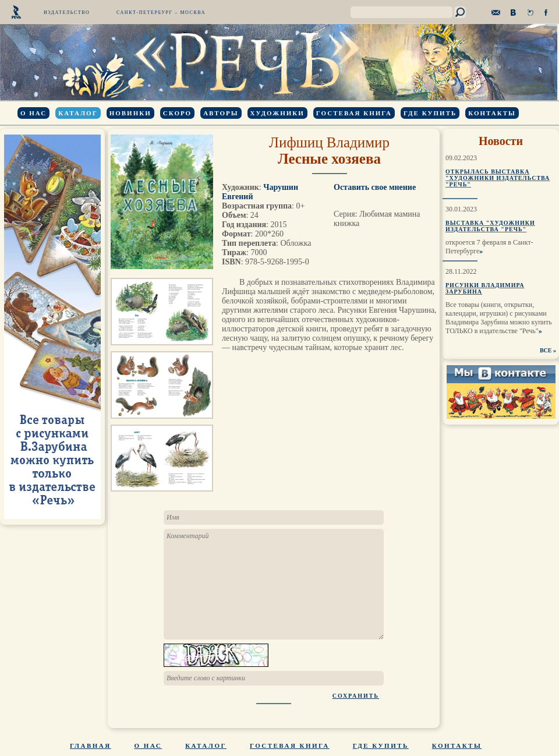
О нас (33, 113)
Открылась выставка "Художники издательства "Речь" (498, 178)
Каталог (78, 113)
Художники (277, 113)
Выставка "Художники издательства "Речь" (490, 226)
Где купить (430, 113)
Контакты (492, 113)
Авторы (221, 113)
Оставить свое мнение (375, 187)
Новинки (130, 113)
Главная (91, 746)
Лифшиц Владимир (329, 142)
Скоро (177, 113)
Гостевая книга (354, 113)
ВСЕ (546, 350)
